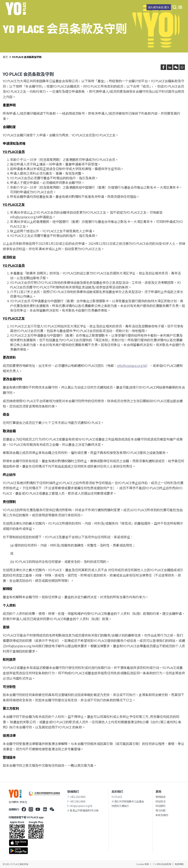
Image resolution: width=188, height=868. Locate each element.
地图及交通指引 (120, 806)
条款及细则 (162, 815)
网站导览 (161, 801)
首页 (5, 57)
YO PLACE (117, 797)
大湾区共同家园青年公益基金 (128, 801)
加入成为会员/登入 (159, 7)
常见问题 (161, 810)
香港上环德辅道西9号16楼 (84, 810)
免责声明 (179, 864)
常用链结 (161, 797)
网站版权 (161, 806)
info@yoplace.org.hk (25, 217)
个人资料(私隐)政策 (162, 864)
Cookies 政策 (142, 864)
